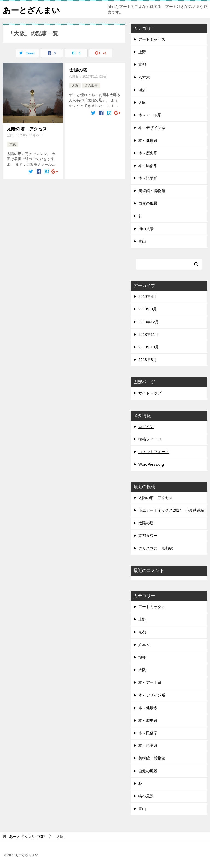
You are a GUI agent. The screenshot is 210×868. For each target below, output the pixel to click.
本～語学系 (148, 178)
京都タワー (148, 536)
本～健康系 (148, 140)
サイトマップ (150, 393)
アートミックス (152, 39)
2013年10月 (149, 347)
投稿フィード (150, 439)
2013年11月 (149, 335)
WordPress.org (151, 464)
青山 (142, 241)
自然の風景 (148, 203)
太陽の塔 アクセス (27, 129)
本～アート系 (150, 115)
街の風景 (91, 85)
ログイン (146, 427)
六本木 (144, 77)
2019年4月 (148, 297)
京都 (142, 64)
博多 (142, 90)
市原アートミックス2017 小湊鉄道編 (171, 510)
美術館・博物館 (152, 191)
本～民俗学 (148, 166)
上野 (142, 52)
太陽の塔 (78, 70)
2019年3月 (148, 309)
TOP (27, 837)
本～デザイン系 (152, 128)
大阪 (13, 144)
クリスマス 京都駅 (156, 548)
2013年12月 (149, 322)
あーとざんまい (32, 9)
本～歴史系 (148, 153)
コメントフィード (154, 452)
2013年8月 (148, 360)
